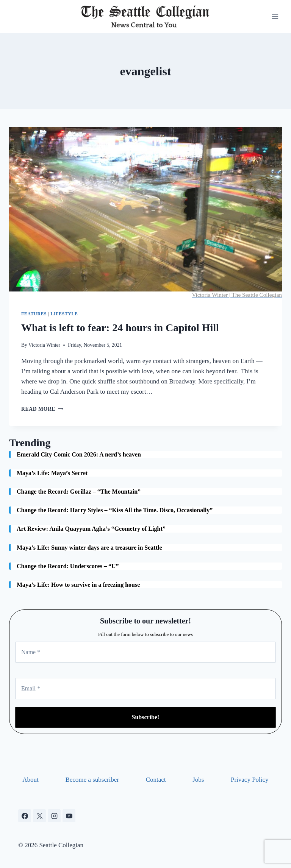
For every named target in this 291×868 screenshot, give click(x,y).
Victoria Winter (44, 345)
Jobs (198, 780)
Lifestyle (64, 314)
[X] (39, 816)
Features (34, 314)
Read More (42, 409)
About (31, 780)
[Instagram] (54, 816)
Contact (156, 780)
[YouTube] (69, 816)
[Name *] (145, 652)
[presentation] (145, 213)
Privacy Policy (250, 780)
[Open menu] (275, 16)
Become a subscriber (92, 780)
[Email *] (145, 689)
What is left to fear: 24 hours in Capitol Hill (120, 328)
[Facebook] (25, 816)
